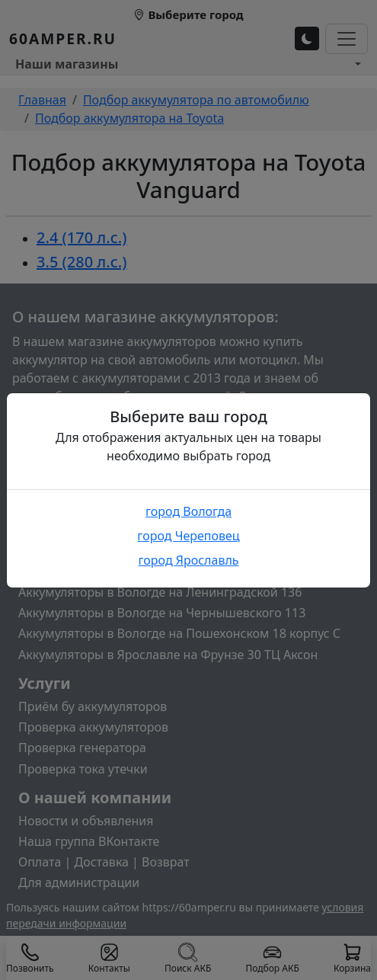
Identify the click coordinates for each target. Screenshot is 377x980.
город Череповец (188, 536)
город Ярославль (188, 560)
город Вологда (188, 511)
